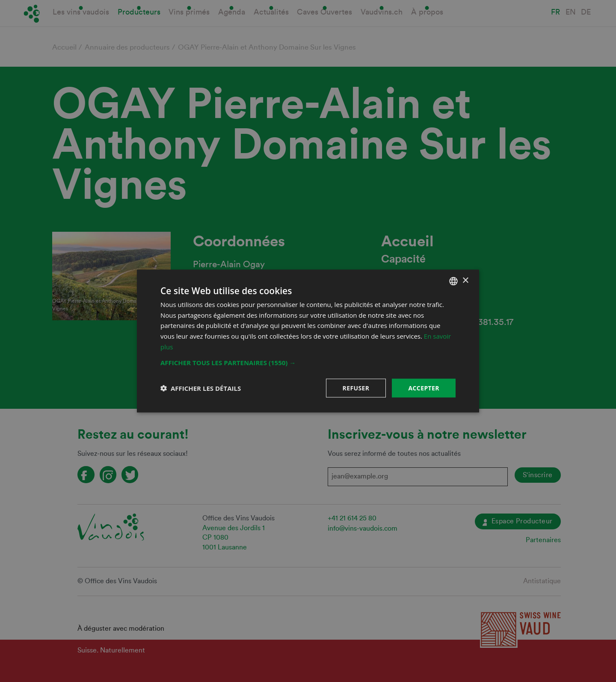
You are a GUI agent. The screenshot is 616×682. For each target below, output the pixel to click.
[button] (308, 362)
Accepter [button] (424, 388)
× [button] (465, 281)
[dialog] (308, 341)
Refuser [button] (356, 388)
